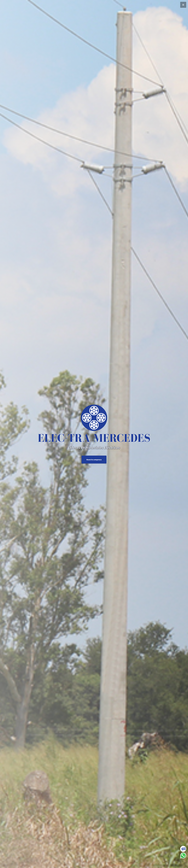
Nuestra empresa (94, 460)
